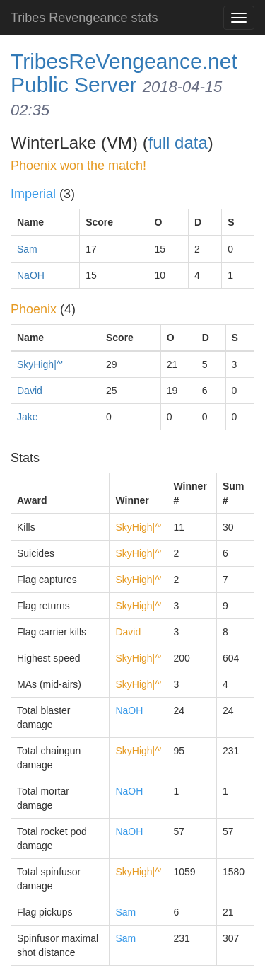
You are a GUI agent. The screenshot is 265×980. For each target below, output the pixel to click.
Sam (27, 249)
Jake (28, 417)
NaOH (31, 275)
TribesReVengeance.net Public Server (124, 73)
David (30, 391)
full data (178, 143)
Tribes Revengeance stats (84, 18)
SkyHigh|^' (40, 364)
